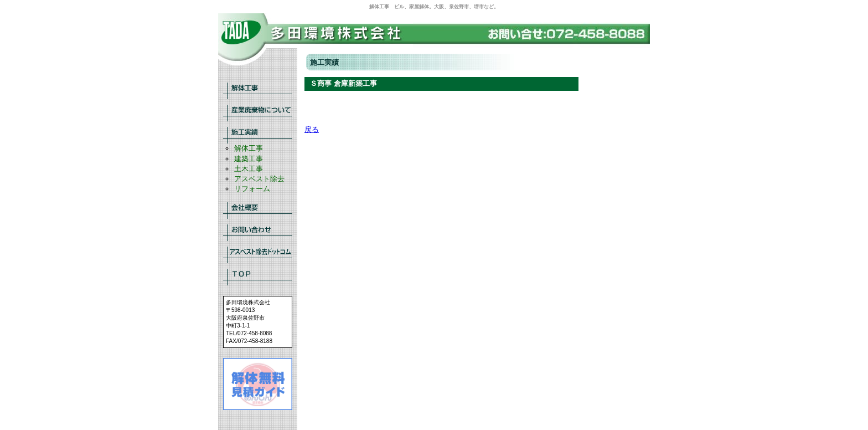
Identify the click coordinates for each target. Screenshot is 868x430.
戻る (312, 129)
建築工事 (249, 159)
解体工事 (249, 148)
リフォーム (252, 189)
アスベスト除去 (259, 179)
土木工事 (249, 169)
